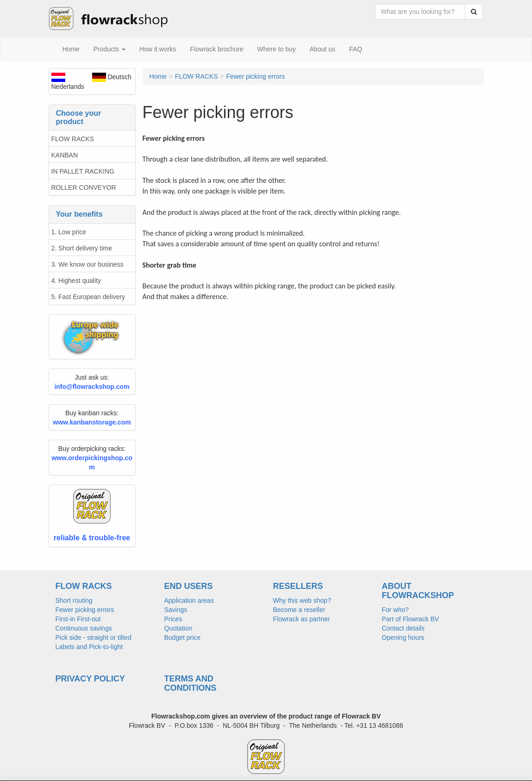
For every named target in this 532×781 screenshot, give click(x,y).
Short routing (74, 600)
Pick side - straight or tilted (94, 637)
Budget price (183, 637)
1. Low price (69, 232)
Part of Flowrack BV (411, 619)
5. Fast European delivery (88, 297)
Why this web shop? (302, 600)
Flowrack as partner (302, 619)
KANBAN (65, 155)
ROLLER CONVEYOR (84, 187)
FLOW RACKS (73, 139)
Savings (176, 610)
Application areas (189, 600)
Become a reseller (299, 610)
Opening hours (403, 637)
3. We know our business (88, 264)
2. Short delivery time (82, 248)
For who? (395, 610)
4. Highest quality (76, 281)
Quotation (178, 628)
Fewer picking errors (85, 610)
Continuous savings (84, 628)
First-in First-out (78, 619)
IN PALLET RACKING (83, 171)
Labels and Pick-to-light (89, 647)
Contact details (404, 628)
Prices (173, 619)
